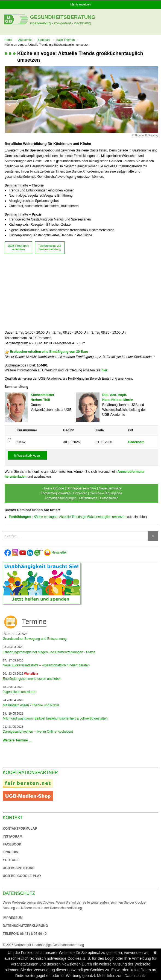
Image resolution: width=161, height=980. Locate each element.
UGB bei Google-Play (16, 876)
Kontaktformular (20, 829)
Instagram (13, 836)
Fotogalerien (109, 498)
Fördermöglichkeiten (56, 493)
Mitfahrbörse (88, 498)
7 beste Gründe (53, 488)
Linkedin (11, 852)
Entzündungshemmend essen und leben (32, 679)
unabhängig (40, 23)
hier (104, 370)
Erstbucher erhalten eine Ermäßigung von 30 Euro (49, 352)
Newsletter (55, 552)
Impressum (13, 918)
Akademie (25, 40)
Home (8, 40)
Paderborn (136, 442)
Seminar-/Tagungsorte (106, 493)
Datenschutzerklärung (25, 926)
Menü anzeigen (81, 4)
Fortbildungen (20, 517)
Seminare (44, 40)
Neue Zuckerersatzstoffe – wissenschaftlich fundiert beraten (46, 665)
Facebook (12, 844)
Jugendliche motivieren (20, 692)
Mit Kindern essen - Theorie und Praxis (31, 705)
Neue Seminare (110, 488)
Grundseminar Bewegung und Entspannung (35, 639)
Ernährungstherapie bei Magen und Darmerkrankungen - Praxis (49, 652)
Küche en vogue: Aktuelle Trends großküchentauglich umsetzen (80, 517)
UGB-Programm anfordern (18, 247)
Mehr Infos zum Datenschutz (121, 976)
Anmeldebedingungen (61, 498)
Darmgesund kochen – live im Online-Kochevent (38, 732)
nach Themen (65, 40)
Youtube (11, 860)
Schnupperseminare (81, 488)
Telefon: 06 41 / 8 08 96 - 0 (25, 934)
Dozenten (80, 493)
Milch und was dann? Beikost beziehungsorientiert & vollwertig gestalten (55, 718)
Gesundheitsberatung (63, 17)
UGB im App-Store (16, 868)
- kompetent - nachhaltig (71, 23)
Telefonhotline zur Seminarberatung (50, 247)
